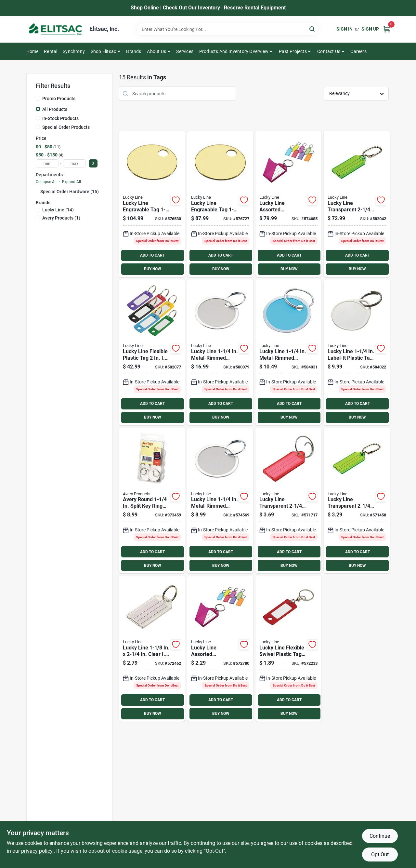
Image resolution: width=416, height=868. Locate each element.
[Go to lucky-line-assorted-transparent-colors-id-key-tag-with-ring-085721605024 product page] (220, 649)
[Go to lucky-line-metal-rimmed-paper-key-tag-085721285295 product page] (288, 352)
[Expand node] (38, 191)
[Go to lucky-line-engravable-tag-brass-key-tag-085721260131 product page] (152, 204)
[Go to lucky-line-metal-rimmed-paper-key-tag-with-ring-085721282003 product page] (220, 352)
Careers (358, 51)
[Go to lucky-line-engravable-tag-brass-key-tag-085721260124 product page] (220, 204)
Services (185, 51)
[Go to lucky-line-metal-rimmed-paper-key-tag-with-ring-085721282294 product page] (220, 501)
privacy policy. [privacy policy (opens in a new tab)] (37, 851)
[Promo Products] (38, 98)
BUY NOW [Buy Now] (153, 269)
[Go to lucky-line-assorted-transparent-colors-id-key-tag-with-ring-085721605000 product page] (288, 204)
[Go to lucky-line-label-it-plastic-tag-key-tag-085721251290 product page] (357, 352)
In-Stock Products (60, 118)
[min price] (47, 163)
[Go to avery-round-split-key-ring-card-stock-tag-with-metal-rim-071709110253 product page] (152, 501)
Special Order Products (66, 127)
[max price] (74, 163)
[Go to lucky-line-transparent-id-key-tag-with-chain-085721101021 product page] (357, 501)
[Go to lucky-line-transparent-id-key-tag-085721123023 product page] (288, 501)
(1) (61, 218)
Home (32, 51)
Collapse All (46, 182)
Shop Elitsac (103, 51)
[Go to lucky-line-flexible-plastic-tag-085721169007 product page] (152, 352)
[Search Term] (227, 29)
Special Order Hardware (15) (70, 192)
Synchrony (74, 51)
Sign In (344, 29)
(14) (58, 210)
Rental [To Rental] (51, 51)
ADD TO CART (152, 255)
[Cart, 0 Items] (387, 29)
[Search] (312, 29)
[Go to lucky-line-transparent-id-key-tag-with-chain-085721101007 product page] (357, 204)
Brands (134, 51)
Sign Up (370, 29)
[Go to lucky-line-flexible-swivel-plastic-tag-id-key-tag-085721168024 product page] (288, 649)
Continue (380, 836)
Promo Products (59, 99)
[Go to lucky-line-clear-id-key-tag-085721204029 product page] (152, 649)
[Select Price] (93, 163)
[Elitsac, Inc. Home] (56, 29)
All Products (55, 109)
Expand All (71, 182)
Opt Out (380, 855)
